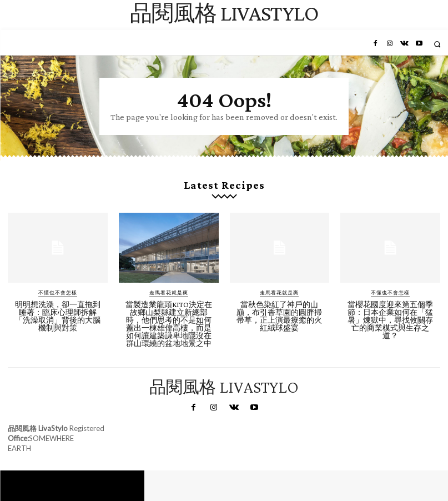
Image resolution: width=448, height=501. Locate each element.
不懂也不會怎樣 (58, 292)
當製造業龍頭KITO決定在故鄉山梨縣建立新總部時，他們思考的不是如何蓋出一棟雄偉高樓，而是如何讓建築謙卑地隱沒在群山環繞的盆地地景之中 (169, 324)
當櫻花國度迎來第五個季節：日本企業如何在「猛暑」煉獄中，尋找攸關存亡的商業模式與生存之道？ (390, 320)
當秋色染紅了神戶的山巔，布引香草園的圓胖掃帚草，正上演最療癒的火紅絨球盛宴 (279, 316)
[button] (437, 44)
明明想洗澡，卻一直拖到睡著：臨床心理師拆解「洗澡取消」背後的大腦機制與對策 (58, 316)
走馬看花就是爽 (169, 292)
